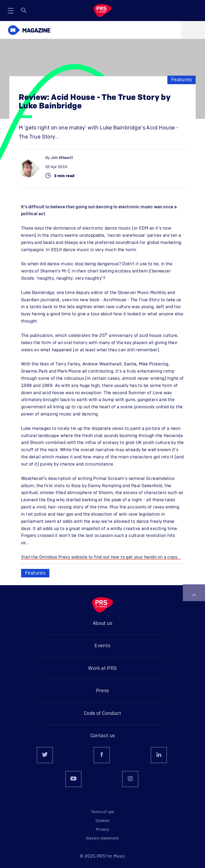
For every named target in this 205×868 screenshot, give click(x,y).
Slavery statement (102, 838)
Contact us (103, 736)
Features (182, 80)
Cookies (103, 821)
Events (102, 646)
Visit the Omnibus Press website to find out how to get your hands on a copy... (101, 557)
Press (103, 691)
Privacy (102, 830)
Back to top (194, 595)
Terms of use (102, 812)
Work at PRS (102, 669)
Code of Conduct (102, 714)
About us (102, 624)
